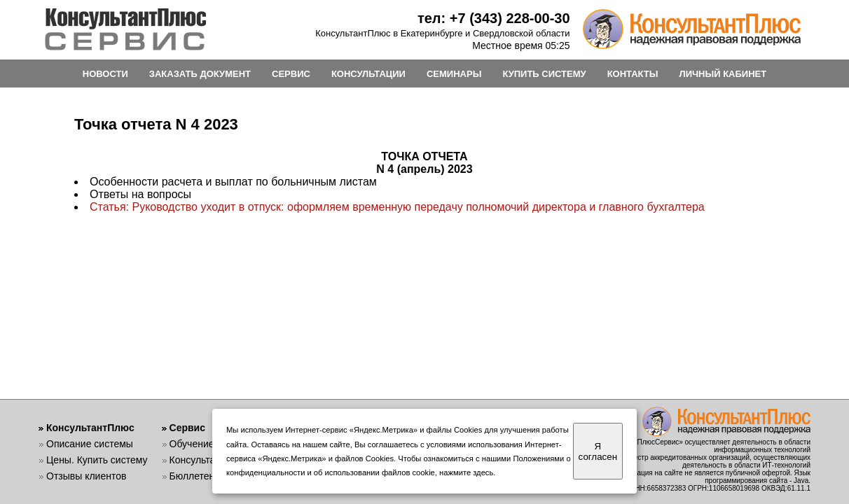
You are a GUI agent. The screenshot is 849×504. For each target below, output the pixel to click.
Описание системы (90, 444)
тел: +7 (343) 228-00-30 (494, 18)
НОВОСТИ (105, 74)
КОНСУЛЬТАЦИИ (368, 74)
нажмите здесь (466, 472)
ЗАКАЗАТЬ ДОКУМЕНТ (200, 74)
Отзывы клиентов (86, 476)
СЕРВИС (291, 74)
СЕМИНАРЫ (454, 74)
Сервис (187, 428)
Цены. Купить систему (97, 460)
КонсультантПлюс (90, 428)
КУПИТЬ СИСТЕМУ (544, 74)
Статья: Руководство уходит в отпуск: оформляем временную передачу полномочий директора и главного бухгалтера (397, 207)
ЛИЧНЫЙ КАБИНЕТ (723, 74)
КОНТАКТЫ (633, 74)
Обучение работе (209, 444)
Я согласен (598, 451)
